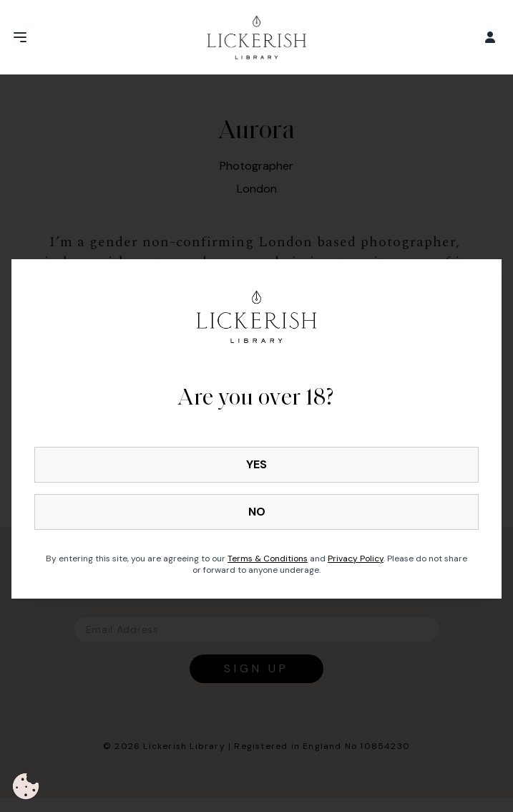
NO (257, 512)
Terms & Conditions (268, 559)
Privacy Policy (356, 559)
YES (256, 464)
